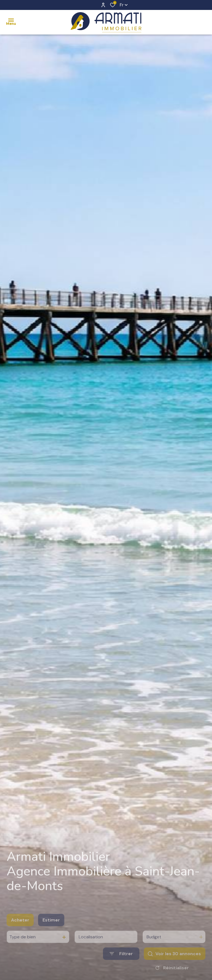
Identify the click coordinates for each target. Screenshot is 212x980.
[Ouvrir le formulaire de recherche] (121, 961)
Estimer (51, 927)
